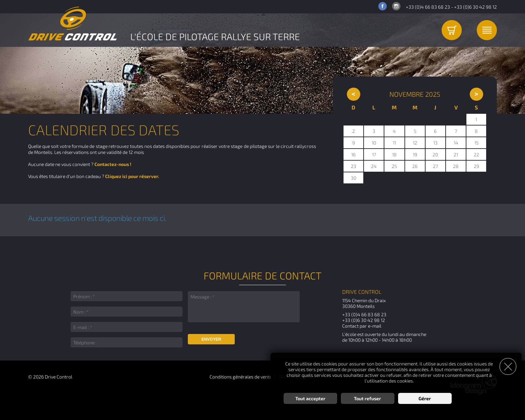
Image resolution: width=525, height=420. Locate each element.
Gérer (425, 398)
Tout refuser (367, 398)
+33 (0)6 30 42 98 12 (475, 7)
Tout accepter (310, 398)
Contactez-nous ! (113, 164)
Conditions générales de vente (241, 377)
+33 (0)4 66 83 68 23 (428, 7)
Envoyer (211, 339)
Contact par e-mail (362, 326)
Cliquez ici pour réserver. (132, 176)
